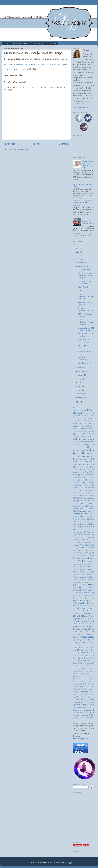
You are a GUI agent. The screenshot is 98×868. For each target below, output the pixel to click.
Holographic (88, 543)
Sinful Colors (86, 653)
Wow (74, 713)
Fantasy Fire (84, 493)
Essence (77, 483)
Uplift (83, 695)
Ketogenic (76, 553)
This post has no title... (81, 203)
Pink (90, 601)
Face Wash (84, 488)
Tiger (86, 684)
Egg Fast (82, 480)
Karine (83, 550)
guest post (88, 527)
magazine (81, 567)
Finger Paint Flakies (88, 498)
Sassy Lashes (82, 640)
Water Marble (81, 700)
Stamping (88, 666)
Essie (83, 483)
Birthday (78, 434)
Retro (91, 619)
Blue (77, 439)
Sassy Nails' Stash (38, 43)
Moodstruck (91, 577)
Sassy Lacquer (88, 637)
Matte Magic (87, 570)
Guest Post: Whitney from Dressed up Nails (88, 222)
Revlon (75, 621)
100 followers (78, 411)
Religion (76, 619)
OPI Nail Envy (89, 590)
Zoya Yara (88, 718)
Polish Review (84, 606)
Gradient (80, 524)
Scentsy (75, 645)
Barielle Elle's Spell (85, 426)
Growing (78, 527)
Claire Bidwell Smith (81, 459)
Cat (86, 447)
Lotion (86, 564)
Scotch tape (77, 648)
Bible (85, 431)
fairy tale (89, 491)
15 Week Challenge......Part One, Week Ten (86, 297)
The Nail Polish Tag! (84, 270)
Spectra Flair (88, 661)
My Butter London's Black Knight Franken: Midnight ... (86, 276)
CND (91, 459)
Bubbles (76, 442)
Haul (80, 537)
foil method (90, 506)
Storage (83, 669)
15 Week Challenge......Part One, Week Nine (86, 322)
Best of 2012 (77, 431)
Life (78, 561)
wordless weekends (86, 710)
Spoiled (76, 663)
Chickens (76, 450)
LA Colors (85, 553)
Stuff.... (80, 291)
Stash (75, 669)
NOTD (75, 588)
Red (92, 616)
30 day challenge (89, 413)
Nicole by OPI (80, 585)
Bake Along (88, 424)
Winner (75, 710)
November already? (84, 363)
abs (91, 421)
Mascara (76, 570)
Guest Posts (78, 529)
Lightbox (89, 562)
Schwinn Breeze (87, 645)
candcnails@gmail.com (81, 739)
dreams (92, 475)
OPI (81, 590)
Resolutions (84, 619)
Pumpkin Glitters (80, 614)
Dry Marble (79, 478)
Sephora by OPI (86, 650)
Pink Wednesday (79, 603)
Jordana (83, 548)
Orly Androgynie (87, 596)
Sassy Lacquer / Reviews (20, 43)
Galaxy (90, 514)
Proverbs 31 (83, 611)
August (81, 375)
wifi (91, 708)
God (74, 524)
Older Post (64, 144)
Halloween (87, 532)
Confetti (76, 465)
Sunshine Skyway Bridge (81, 671)
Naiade (77, 580)
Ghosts (75, 519)
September (82, 372)
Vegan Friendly (83, 697)
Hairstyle (76, 532)
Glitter (92, 519)
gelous (75, 517)
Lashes (83, 556)
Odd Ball (76, 590)
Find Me (78, 498)
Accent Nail (77, 424)
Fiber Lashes (85, 496)
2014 (78, 248)
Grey (93, 524)
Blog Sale (92, 434)
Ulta (77, 695)
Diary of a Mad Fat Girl (82, 470)
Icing (76, 548)
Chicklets (84, 450)
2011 (78, 260)
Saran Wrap (91, 634)
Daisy (93, 467)
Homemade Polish (78, 545)
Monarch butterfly (79, 577)
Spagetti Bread (90, 658)
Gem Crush (89, 517)
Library (92, 558)
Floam (90, 504)
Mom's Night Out (87, 575)
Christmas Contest (80, 457)
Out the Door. (78, 598)
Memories (85, 572)
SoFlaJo (81, 658)
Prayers (82, 608)
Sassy (77, 637)
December (82, 263)
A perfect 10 (82, 421)
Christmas (89, 454)
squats (89, 663)
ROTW (75, 627)
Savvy (90, 642)
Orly (77, 595)
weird (83, 702)
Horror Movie (90, 545)
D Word (87, 467)
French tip (77, 514)
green (87, 524)
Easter (75, 480)
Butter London (78, 444)
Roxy (82, 627)
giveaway (83, 519)
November (82, 267)
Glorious (79, 522)
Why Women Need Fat (80, 708)
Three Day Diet (78, 684)
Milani (93, 572)
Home (6, 43)
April (80, 390)
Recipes (86, 616)
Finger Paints (81, 501)
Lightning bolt (77, 564)
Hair (90, 529)
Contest (84, 465)
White (90, 705)
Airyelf (56, 863)
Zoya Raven (80, 718)
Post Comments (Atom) (21, 150)
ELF (87, 480)
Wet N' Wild (80, 705)
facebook (92, 488)
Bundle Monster (86, 442)
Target (81, 674)
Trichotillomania (88, 689)
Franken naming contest (84, 511)
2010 (78, 402)
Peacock (89, 598)
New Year (92, 583)
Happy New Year (78, 535)
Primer (90, 608)
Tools (87, 687)
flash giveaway (80, 504)
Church (92, 457)
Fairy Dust (79, 491)
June (80, 383)
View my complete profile (82, 107)
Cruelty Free (79, 467)
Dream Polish (84, 475)
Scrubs (86, 648)
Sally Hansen (81, 629)
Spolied (82, 663)
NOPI (90, 585)
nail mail (84, 580)
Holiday (78, 543)
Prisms (75, 611)
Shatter (75, 653)
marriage (89, 567)
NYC (82, 588)
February (82, 398)
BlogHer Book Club (88, 437)
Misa (77, 575)
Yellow (82, 713)
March (81, 394)
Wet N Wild (91, 702)
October (81, 368)
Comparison (88, 462)
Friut (85, 514)
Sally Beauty (90, 627)
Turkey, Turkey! (83, 287)
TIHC (91, 684)
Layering (85, 558)
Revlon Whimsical (79, 624)
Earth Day (89, 478)
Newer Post (9, 144)
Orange (92, 593)
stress (90, 669)
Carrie (87, 51)
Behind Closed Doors (86, 429)
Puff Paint (92, 611)
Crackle (92, 465)
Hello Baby (83, 540)
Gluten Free (89, 522)
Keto (90, 550)
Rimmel (90, 624)
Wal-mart (92, 697)
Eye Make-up (86, 485)
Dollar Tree (84, 472)
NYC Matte (90, 588)
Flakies (92, 501)
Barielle (75, 426)
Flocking (76, 506)
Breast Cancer (87, 439)
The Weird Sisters (86, 682)
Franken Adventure (88, 509)
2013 (78, 252)
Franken (76, 509)
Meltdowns (76, 572)
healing (86, 537)
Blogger (70, 863)
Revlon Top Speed (86, 621)
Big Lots (92, 431)
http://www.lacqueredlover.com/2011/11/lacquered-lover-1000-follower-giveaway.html (36, 65)
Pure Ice (91, 614)
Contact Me (52, 43)
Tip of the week (78, 687)
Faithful (75, 493)
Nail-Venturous (82, 583)
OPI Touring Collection (80, 593)
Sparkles (78, 661)
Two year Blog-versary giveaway (84, 692)
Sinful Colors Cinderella (81, 656)
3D (89, 416)
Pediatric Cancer (79, 601)
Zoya (93, 715)
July (80, 379)
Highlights (92, 540)
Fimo (93, 496)
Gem (82, 517)
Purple (78, 616)
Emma (93, 480)
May (80, 386)
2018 (78, 245)
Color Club (77, 462)
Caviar (91, 447)
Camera (86, 444)
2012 (78, 256)
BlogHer (77, 437)
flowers (82, 506)
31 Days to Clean (80, 416)
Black (85, 434)
